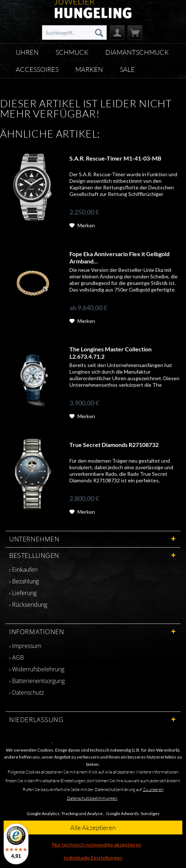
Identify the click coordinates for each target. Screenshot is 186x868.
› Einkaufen (23, 570)
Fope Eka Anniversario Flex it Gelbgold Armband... (119, 257)
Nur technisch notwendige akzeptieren (97, 844)
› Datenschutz (26, 693)
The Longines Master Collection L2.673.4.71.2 (111, 353)
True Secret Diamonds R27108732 (114, 445)
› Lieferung (23, 593)
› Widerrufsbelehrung (37, 669)
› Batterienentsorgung (37, 681)
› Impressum (25, 646)
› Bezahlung (24, 581)
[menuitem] (74, 32)
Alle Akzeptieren (93, 828)
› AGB (16, 657)
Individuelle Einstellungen (93, 858)
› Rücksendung (28, 605)
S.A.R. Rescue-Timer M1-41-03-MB (115, 158)
